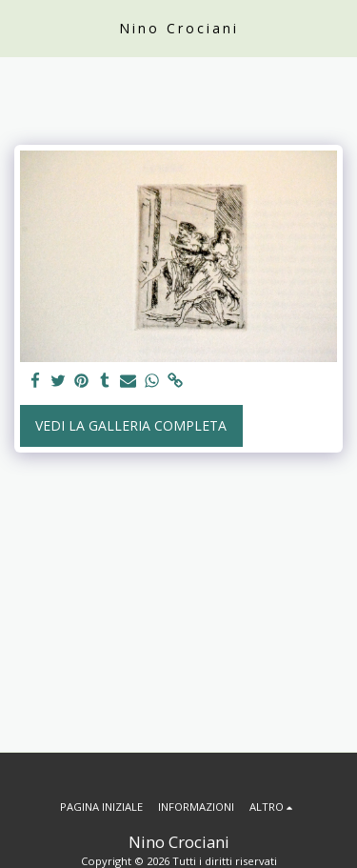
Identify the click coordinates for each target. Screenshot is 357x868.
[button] (21, 27)
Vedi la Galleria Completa (131, 425)
